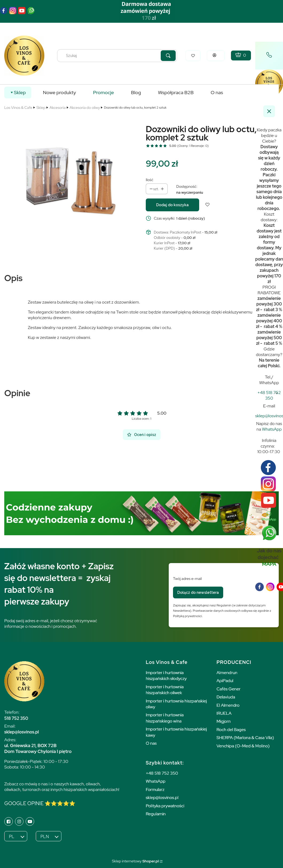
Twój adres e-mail (187, 579)
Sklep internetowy (135, 861)
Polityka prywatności (165, 806)
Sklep (41, 108)
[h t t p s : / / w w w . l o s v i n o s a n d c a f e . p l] (269, 395)
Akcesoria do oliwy (85, 108)
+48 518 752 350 (162, 773)
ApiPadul (225, 681)
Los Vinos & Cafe (18, 108)
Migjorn (224, 721)
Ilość (150, 180)
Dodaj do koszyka (172, 205)
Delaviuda (226, 697)
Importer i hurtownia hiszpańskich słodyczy (166, 676)
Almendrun (227, 673)
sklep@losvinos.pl (162, 798)
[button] (168, 56)
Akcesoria (57, 108)
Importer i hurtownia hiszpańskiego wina (165, 718)
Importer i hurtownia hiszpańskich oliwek (165, 690)
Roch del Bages (231, 730)
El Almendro (228, 705)
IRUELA (224, 713)
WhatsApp (272, 429)
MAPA (269, 564)
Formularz (155, 789)
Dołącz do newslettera (198, 592)
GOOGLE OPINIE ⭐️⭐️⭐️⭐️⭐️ (40, 803)
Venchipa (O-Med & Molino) (243, 746)
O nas (151, 743)
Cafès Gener (229, 689)
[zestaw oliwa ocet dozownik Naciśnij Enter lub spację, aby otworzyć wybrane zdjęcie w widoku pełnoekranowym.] (71, 181)
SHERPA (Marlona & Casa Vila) (245, 738)
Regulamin (156, 814)
